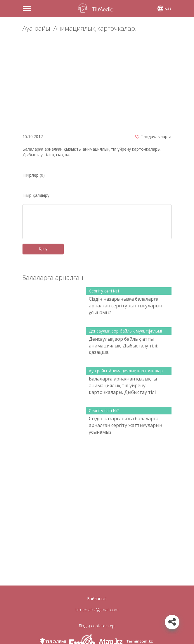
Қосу (43, 249)
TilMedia (97, 8)
